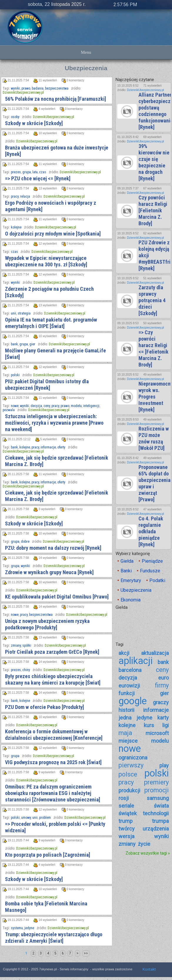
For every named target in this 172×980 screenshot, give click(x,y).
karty (163, 718)
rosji (124, 798)
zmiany (16, 646)
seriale (126, 806)
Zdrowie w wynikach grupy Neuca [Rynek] (49, 572)
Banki (126, 571)
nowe (15, 406)
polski (15, 375)
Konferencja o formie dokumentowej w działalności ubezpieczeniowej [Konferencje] (54, 735)
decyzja (36, 406)
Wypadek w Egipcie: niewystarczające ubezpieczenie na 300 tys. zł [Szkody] (46, 261)
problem (45, 818)
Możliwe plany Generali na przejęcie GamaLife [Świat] (55, 354)
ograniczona (133, 758)
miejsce (128, 741)
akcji (124, 653)
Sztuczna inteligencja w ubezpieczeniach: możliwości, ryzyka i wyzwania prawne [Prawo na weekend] (54, 423)
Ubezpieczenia (136, 590)
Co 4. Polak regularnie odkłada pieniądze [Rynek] (151, 531)
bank (14, 344)
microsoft (157, 733)
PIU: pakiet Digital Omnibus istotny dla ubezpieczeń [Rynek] (47, 385)
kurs (149, 725)
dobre (25, 542)
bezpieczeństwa (57, 88)
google (133, 701)
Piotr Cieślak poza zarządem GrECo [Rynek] (52, 652)
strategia (24, 313)
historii (126, 710)
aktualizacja (155, 653)
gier (32, 344)
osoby (15, 117)
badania (38, 88)
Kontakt (149, 969)
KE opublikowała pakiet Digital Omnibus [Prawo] (57, 597)
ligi (166, 725)
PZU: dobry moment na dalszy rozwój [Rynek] (53, 548)
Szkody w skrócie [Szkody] (34, 123)
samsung (158, 798)
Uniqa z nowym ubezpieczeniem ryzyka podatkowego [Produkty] (47, 624)
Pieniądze (152, 561)
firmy (162, 685)
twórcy (127, 829)
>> (86, 953)
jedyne (29, 928)
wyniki (15, 88)
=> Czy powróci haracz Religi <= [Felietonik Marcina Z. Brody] (153, 348)
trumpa (160, 821)
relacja (25, 196)
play (164, 765)
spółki (27, 646)
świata (161, 806)
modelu (76, 406)
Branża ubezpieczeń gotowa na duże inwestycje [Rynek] (57, 151)
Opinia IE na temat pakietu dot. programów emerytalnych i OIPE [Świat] (51, 323)
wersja (126, 836)
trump (126, 821)
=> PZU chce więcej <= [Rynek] (38, 178)
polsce (128, 774)
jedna (125, 718)
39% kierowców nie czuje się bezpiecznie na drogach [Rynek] (154, 162)
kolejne (16, 227)
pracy (15, 196)
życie (144, 844)
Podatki (157, 580)
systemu (17, 928)
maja (125, 733)
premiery (156, 782)
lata (35, 172)
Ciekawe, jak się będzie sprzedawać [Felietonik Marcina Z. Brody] (57, 461)
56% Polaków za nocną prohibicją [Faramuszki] (56, 99)
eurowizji (129, 686)
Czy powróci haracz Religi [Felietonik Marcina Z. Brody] (153, 210)
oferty (61, 447)
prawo (26, 88)
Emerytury (131, 580)
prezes (16, 172)
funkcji (127, 693)
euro (163, 678)
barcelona (130, 670)
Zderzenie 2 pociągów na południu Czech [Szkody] (49, 292)
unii (14, 313)
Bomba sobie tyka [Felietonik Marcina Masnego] (46, 907)
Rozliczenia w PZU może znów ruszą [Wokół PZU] (154, 438)
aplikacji (136, 661)
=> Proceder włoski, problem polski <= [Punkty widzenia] (55, 827)
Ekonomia (131, 600)
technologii (156, 813)
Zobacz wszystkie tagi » (148, 853)
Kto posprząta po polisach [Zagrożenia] (48, 855)
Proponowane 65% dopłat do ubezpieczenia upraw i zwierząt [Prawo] (155, 483)
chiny (26, 670)
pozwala (9, 410)
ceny (47, 406)
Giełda (127, 561)
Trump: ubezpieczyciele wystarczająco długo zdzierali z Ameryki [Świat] (54, 938)
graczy (161, 702)
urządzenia (156, 829)
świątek (128, 813)
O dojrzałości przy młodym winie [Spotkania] (53, 234)
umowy (26, 818)
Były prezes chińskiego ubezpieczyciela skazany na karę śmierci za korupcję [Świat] (53, 679)
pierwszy (131, 765)
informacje (48, 447)
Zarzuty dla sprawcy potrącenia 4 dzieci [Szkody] (152, 300)
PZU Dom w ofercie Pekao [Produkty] (45, 707)
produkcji (129, 790)
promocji (157, 790)
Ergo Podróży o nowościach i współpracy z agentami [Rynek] (51, 206)
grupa (27, 172)
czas (43, 172)
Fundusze (150, 571)
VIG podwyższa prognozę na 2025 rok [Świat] (53, 762)
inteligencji (91, 406)
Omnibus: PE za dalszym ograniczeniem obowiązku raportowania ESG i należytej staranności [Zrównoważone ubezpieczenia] (53, 793)
